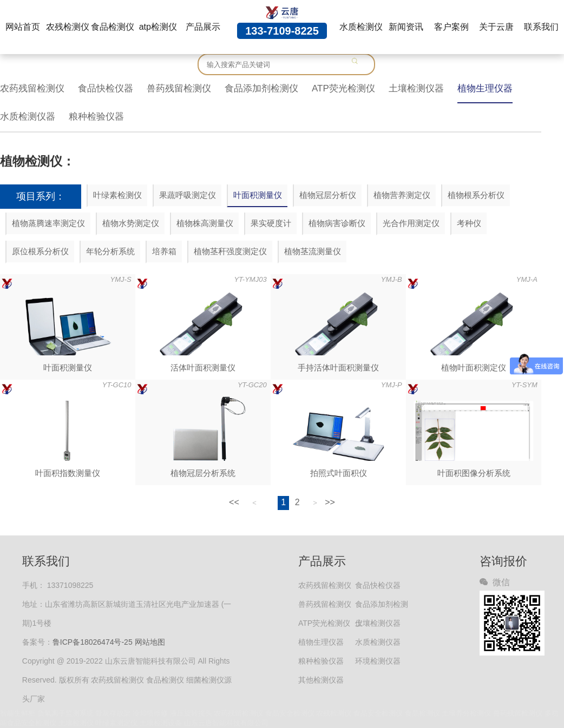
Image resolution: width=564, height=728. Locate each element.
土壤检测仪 (76, 723)
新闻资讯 (406, 27)
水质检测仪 (361, 27)
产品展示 (203, 27)
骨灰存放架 (113, 713)
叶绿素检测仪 (117, 195)
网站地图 (150, 642)
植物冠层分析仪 (328, 195)
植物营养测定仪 (402, 195)
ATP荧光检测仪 (343, 88)
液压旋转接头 (191, 713)
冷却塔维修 (150, 713)
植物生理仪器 (485, 88)
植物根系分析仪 (476, 195)
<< (234, 502)
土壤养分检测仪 (466, 713)
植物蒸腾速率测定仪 (48, 223)
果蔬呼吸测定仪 (188, 195)
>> (330, 502)
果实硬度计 (271, 223)
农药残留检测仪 (32, 88)
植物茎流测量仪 (313, 251)
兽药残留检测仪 (179, 88)
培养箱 (164, 251)
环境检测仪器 (378, 661)
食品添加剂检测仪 (261, 88)
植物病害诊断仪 (337, 223)
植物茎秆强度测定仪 (230, 251)
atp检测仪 (158, 27)
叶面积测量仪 (258, 195)
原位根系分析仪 (40, 251)
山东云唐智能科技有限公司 (226, 723)
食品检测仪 (113, 27)
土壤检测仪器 (416, 88)
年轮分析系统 (110, 251)
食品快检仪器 (106, 88)
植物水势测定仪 (131, 223)
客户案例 (451, 27)
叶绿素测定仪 (116, 723)
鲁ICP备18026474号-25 (93, 642)
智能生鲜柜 (18, 713)
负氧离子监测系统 (65, 713)
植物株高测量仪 (205, 223)
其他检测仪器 (321, 680)
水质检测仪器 (28, 117)
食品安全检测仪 (290, 713)
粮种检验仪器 (96, 117)
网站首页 (23, 27)
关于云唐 (496, 27)
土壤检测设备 (161, 723)
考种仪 (469, 223)
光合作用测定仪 (411, 223)
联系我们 (541, 27)
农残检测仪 (68, 27)
